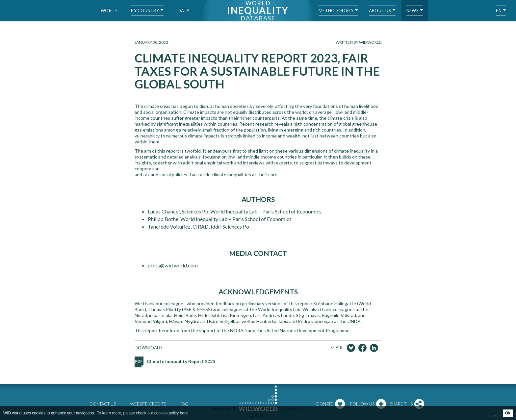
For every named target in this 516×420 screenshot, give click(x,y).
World (109, 11)
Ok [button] (508, 413)
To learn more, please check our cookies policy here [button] (142, 413)
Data (184, 11)
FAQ (184, 404)
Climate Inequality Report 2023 (181, 361)
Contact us (103, 404)
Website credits (148, 404)
